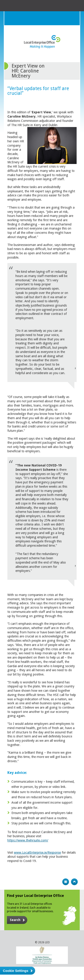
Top (74, 882)
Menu (73, 18)
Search (64, 18)
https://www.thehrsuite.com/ (28, 840)
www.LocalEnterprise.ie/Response (37, 853)
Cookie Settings (16, 971)
